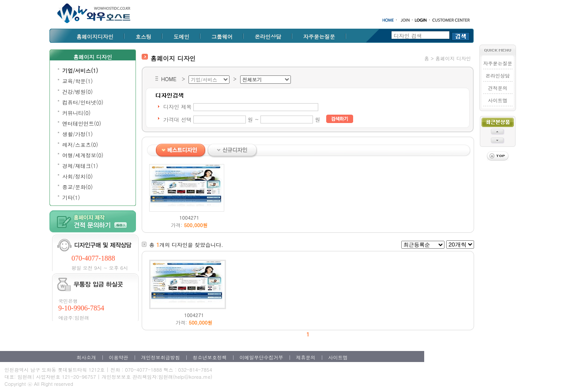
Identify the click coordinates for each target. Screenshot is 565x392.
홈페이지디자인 (95, 36)
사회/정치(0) (77, 176)
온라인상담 (268, 36)
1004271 (189, 218)
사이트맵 (497, 100)
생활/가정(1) (77, 134)
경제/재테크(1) (80, 166)
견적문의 (497, 88)
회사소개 (87, 357)
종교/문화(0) (77, 187)
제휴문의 (306, 357)
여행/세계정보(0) (83, 155)
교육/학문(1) (77, 81)
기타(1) (71, 197)
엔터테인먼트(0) (82, 123)
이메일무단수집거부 (262, 357)
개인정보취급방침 (161, 357)
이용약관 (119, 357)
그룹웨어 (222, 36)
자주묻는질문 (319, 36)
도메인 (181, 36)
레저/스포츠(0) (80, 144)
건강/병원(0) (77, 91)
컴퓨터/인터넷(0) (83, 102)
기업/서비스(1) (80, 70)
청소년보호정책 (210, 357)
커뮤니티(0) (76, 113)
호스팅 (143, 36)
